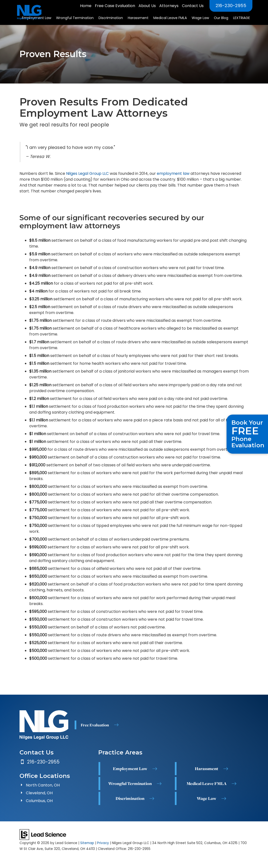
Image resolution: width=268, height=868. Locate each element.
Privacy (103, 843)
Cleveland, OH (39, 793)
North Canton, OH (43, 785)
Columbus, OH (39, 801)
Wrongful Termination (130, 783)
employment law (173, 173)
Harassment (207, 768)
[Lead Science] (43, 834)
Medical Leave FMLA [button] (170, 18)
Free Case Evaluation (115, 6)
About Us (147, 6)
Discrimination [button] (111, 18)
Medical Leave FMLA (207, 783)
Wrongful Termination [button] (75, 18)
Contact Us (193, 6)
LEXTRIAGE (242, 18)
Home (86, 6)
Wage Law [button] (200, 18)
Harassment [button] (138, 18)
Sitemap (87, 843)
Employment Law (130, 768)
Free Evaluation (95, 725)
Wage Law (207, 798)
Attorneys (169, 6)
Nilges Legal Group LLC (87, 173)
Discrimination (130, 798)
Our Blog (221, 18)
